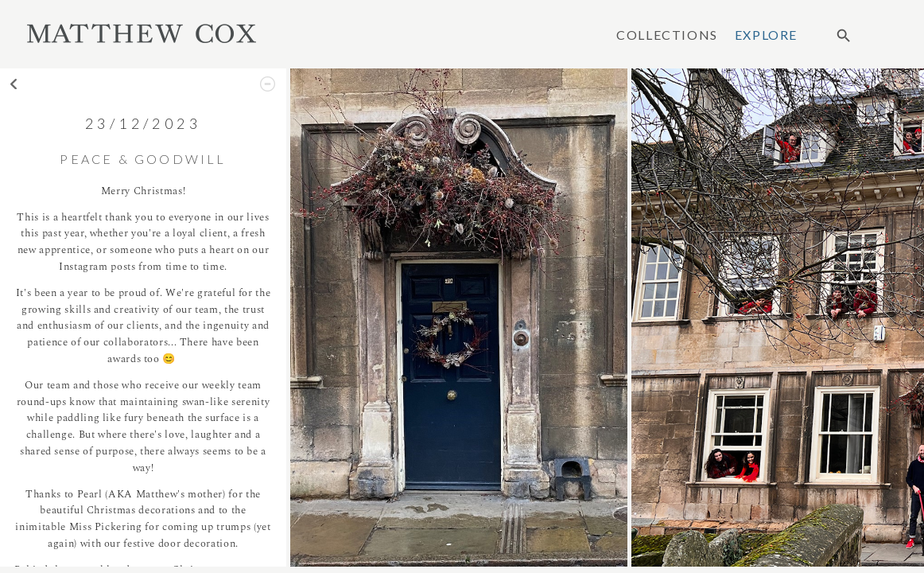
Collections (667, 35)
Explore (766, 35)
